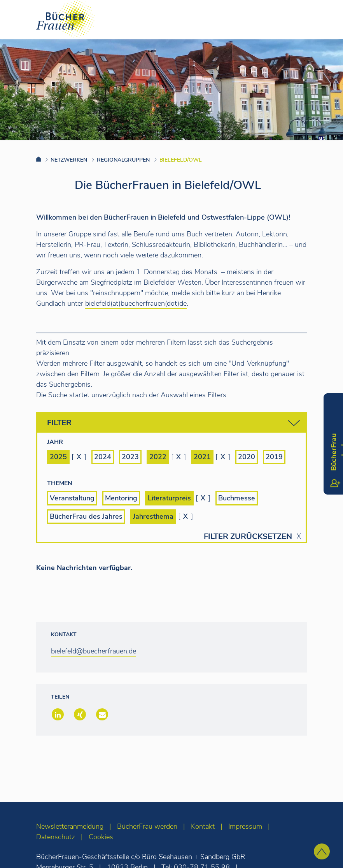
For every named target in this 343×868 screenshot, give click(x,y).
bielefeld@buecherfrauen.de (94, 651)
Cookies (101, 837)
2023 (130, 457)
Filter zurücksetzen (248, 537)
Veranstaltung (72, 498)
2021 (202, 457)
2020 (247, 457)
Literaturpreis (169, 498)
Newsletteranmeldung (70, 826)
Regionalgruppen (123, 160)
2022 (158, 457)
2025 (58, 457)
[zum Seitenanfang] (322, 851)
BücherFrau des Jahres (86, 516)
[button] (57, 715)
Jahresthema (153, 516)
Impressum (245, 826)
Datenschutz (56, 837)
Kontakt (203, 826)
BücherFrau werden (147, 826)
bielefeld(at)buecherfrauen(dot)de (136, 303)
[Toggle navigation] (325, 19)
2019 (274, 457)
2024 (103, 457)
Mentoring (121, 498)
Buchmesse (237, 498)
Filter (173, 423)
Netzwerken (69, 160)
